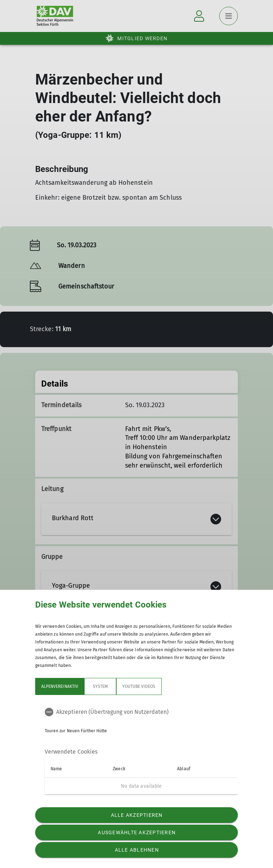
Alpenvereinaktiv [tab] (60, 686)
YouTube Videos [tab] (139, 686)
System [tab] (100, 686)
